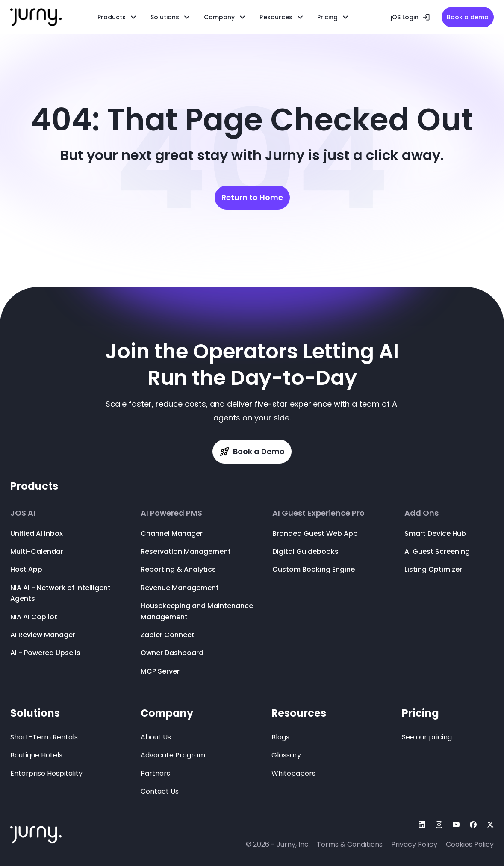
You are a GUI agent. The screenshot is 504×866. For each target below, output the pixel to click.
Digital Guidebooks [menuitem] (305, 551)
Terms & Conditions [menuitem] (350, 844)
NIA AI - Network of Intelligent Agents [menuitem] (60, 593)
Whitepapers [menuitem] (293, 773)
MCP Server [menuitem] (160, 671)
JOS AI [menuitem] (23, 513)
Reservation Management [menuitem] (186, 551)
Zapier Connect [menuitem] (168, 635)
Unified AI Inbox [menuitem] (37, 533)
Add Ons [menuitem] (421, 513)
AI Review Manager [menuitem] (43, 635)
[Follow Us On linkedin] (422, 825)
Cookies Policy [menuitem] (470, 844)
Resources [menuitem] (276, 17)
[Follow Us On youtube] (456, 825)
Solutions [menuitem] (35, 713)
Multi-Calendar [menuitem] (37, 551)
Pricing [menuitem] (420, 713)
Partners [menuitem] (155, 773)
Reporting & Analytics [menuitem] (178, 569)
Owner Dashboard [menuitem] (172, 653)
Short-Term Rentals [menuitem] (44, 737)
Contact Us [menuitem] (160, 791)
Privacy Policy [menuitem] (414, 844)
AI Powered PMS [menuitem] (171, 513)
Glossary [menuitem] (286, 755)
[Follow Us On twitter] (490, 825)
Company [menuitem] (167, 713)
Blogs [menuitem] (280, 737)
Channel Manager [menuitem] (172, 533)
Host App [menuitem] (26, 569)
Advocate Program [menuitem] (173, 755)
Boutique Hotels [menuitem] (36, 755)
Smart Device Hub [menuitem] (435, 533)
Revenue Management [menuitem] (180, 588)
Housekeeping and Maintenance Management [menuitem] (197, 611)
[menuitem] (171, 17)
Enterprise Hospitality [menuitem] (46, 773)
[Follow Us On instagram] (439, 825)
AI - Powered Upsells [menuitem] (45, 653)
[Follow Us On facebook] (473, 825)
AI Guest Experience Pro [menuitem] (318, 513)
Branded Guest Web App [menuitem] (315, 533)
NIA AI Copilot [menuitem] (34, 617)
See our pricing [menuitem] (427, 737)
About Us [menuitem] (156, 737)
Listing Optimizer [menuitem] (433, 569)
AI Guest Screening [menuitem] (437, 551)
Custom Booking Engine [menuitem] (314, 569)
